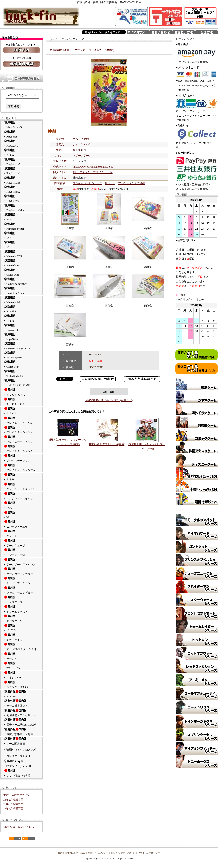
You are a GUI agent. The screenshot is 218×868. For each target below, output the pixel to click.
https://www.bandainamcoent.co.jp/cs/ (93, 167)
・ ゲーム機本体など (22, 703)
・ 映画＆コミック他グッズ (19, 749)
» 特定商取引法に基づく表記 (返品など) (109, 400)
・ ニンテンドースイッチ (22, 496)
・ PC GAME (22, 694)
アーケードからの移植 (131, 183)
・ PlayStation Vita (22, 208)
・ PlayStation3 (22, 180)
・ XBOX (22, 152)
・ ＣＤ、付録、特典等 (22, 773)
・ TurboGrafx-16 (22, 373)
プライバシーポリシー (149, 853)
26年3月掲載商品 (13, 804)
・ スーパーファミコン (22, 581)
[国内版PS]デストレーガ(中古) (107, 444)
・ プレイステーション (22, 458)
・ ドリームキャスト (22, 609)
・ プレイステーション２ (22, 449)
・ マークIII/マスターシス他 (22, 647)
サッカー (110, 183)
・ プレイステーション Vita (22, 467)
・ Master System (22, 355)
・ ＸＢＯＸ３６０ (22, 401)
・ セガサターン (22, 618)
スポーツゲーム (82, 156)
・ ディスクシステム (22, 599)
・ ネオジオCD (22, 675)
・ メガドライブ (22, 637)
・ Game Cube (22, 272)
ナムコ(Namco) (82, 139)
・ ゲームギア (22, 656)
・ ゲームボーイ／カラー (22, 571)
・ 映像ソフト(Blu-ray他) (22, 764)
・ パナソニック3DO (22, 684)
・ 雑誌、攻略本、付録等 (22, 732)
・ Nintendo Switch (22, 226)
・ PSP (22, 217)
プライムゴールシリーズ (87, 183)
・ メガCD (22, 628)
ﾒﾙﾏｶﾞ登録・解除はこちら (19, 827)
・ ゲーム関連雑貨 (22, 741)
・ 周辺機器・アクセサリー (22, 713)
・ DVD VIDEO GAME (22, 383)
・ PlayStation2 (22, 189)
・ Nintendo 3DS (22, 254)
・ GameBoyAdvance (22, 281)
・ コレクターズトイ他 (17, 756)
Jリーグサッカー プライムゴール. (93, 172)
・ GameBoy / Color (22, 290)
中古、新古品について (17, 795)
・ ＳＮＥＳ (22, 309)
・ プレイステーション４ (22, 430)
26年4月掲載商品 (13, 809)
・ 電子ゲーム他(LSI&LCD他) (22, 722)
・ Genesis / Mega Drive (22, 346)
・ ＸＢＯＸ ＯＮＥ (22, 392)
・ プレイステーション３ (22, 439)
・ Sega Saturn (22, 337)
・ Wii (22, 244)
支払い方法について (98, 853)
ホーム (54, 39)
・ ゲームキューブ (22, 543)
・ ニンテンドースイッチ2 (22, 486)
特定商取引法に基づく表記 (71, 853)
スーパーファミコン (74, 39)
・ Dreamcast (22, 327)
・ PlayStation (22, 198)
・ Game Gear (22, 364)
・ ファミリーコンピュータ (22, 590)
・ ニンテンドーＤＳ (22, 533)
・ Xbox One (22, 134)
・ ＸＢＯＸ (22, 411)
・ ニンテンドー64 (22, 552)
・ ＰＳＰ (22, 477)
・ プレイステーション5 (22, 420)
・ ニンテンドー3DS (22, 524)
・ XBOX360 (22, 143)
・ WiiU (22, 235)
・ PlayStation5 (22, 162)
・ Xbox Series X (22, 125)
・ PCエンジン (22, 666)
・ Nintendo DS (22, 263)
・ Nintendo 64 (22, 300)
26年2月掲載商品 (13, 800)
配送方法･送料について (123, 853)
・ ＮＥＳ (22, 318)
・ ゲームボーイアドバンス (22, 562)
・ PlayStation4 (22, 171)
